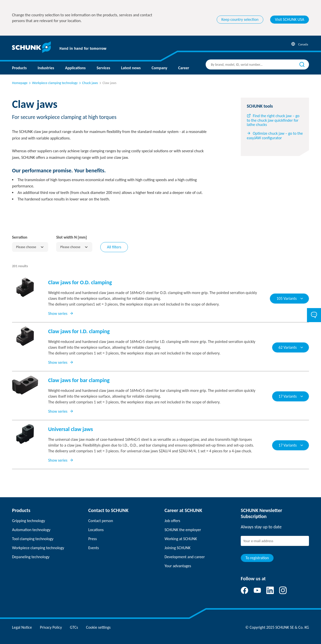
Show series (61, 313)
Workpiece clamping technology (53, 83)
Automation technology (31, 530)
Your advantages (178, 566)
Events (94, 548)
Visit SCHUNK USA (290, 19)
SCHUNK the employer (183, 530)
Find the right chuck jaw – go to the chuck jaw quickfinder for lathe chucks (273, 120)
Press (93, 539)
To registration (257, 558)
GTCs (74, 627)
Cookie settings (98, 627)
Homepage (20, 83)
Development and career (185, 557)
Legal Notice (22, 627)
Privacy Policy (51, 627)
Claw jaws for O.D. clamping (80, 282)
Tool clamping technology (33, 539)
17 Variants (291, 396)
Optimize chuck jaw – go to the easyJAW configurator (275, 136)
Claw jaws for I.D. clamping (79, 331)
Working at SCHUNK (181, 539)
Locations (96, 530)
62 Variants (291, 347)
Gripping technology (28, 521)
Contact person (101, 521)
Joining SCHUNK (178, 548)
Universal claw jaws (70, 429)
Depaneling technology (31, 557)
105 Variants (290, 298)
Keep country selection (240, 19)
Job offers (172, 521)
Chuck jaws (88, 83)
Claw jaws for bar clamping (79, 380)
